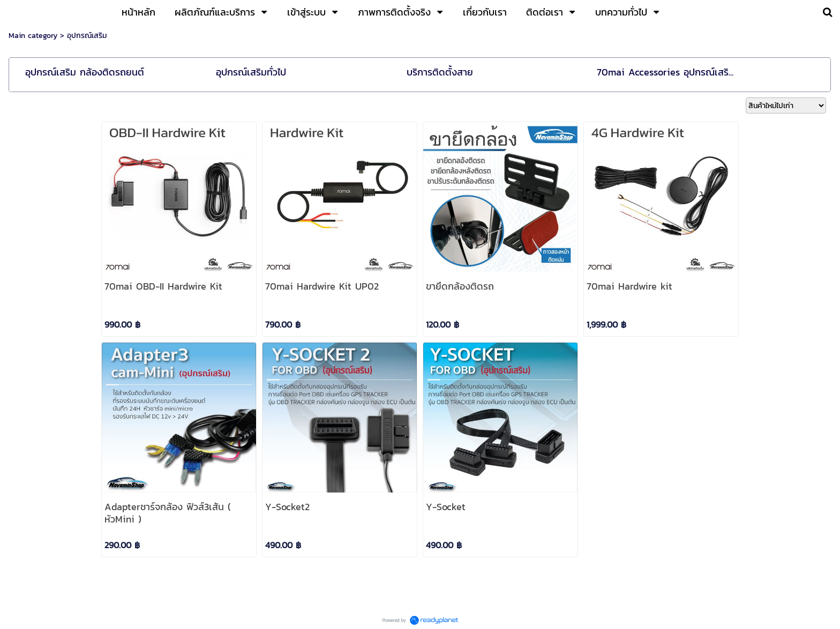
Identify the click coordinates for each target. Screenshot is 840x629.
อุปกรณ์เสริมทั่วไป (251, 72)
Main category (33, 36)
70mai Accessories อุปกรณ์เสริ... (665, 72)
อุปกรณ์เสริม (87, 36)
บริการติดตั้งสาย (440, 72)
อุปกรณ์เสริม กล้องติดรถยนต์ (85, 72)
